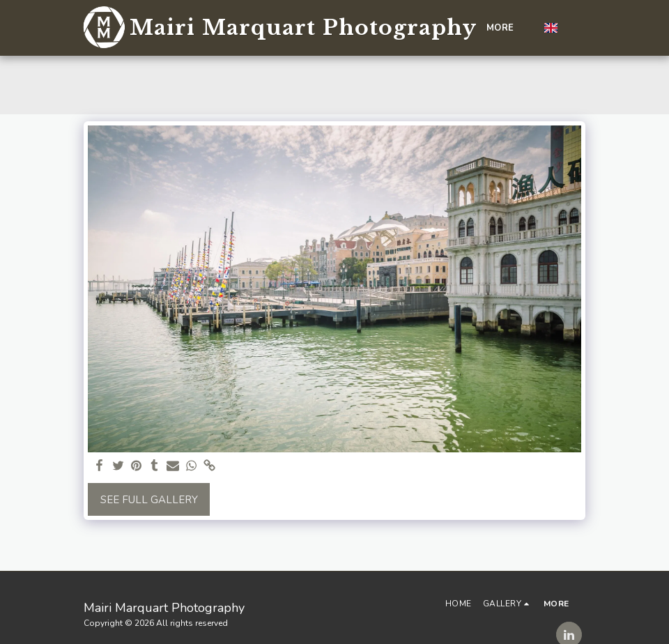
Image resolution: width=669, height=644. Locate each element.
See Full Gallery (149, 500)
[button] (575, 28)
